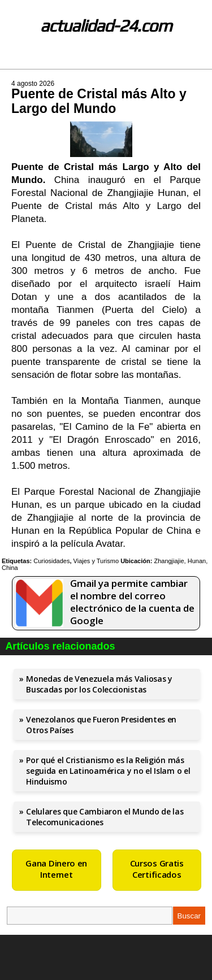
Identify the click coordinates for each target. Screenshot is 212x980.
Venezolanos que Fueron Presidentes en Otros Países (101, 725)
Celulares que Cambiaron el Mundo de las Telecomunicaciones (105, 817)
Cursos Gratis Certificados (157, 869)
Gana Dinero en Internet (56, 869)
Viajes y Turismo (96, 561)
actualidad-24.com (106, 26)
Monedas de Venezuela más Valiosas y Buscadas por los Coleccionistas (99, 684)
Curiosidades (51, 561)
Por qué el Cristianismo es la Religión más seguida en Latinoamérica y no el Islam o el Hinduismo (108, 771)
